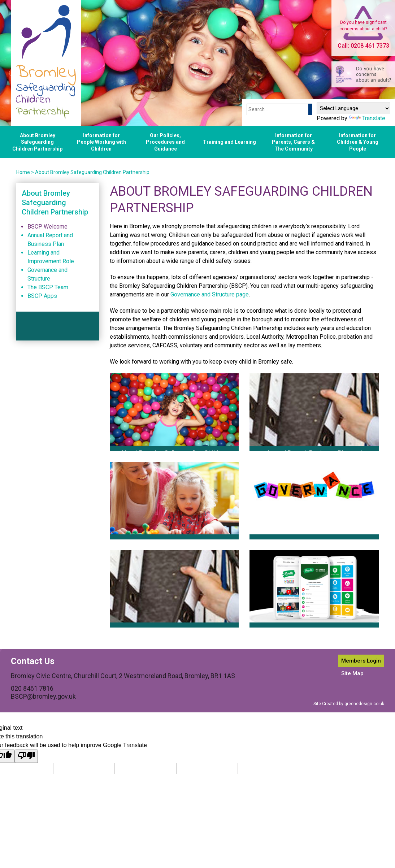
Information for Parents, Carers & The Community (293, 142)
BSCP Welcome (47, 227)
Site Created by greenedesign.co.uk (349, 704)
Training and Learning (229, 142)
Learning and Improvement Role (51, 257)
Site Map (352, 673)
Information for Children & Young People (358, 142)
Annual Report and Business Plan (50, 240)
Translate (367, 118)
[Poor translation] (26, 756)
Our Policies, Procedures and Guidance (165, 142)
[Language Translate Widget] (353, 108)
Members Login (361, 661)
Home (23, 172)
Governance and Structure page (210, 294)
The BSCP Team (48, 287)
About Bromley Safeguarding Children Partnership (37, 142)
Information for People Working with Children (101, 142)
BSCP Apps (42, 296)
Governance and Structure (47, 274)
